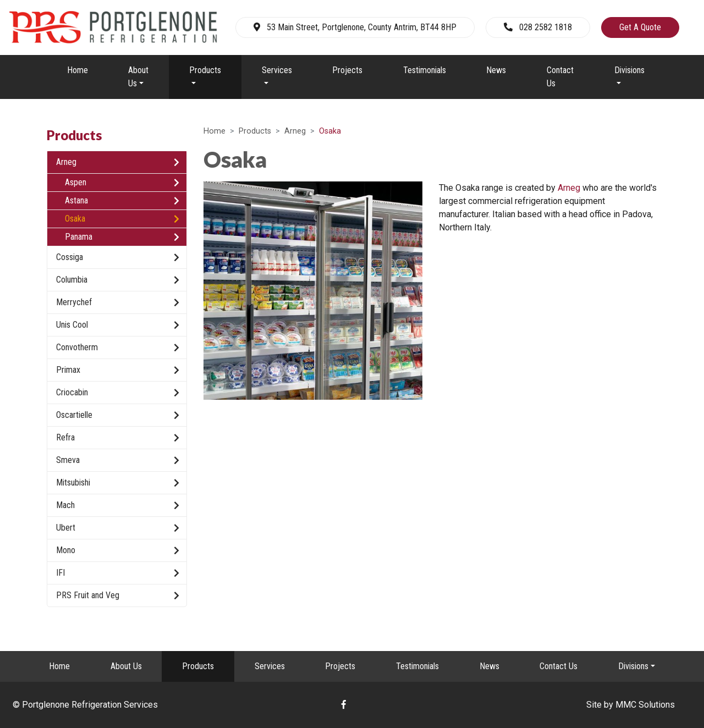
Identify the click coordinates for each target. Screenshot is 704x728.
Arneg (295, 131)
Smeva (118, 460)
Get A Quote (640, 27)
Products (255, 131)
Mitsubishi (118, 483)
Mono (118, 550)
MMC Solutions (645, 705)
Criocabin (118, 393)
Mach (118, 505)
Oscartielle (118, 415)
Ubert (118, 528)
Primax (118, 370)
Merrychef (118, 302)
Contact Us (560, 77)
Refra (118, 438)
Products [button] (205, 70)
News (496, 70)
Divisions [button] (629, 70)
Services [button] (277, 70)
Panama (122, 237)
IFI (118, 573)
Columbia (118, 280)
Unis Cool (118, 325)
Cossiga (118, 257)
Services (270, 666)
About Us (126, 666)
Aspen (122, 183)
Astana (122, 201)
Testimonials (425, 70)
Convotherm (118, 348)
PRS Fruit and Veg (118, 595)
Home (78, 70)
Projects (347, 70)
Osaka (122, 219)
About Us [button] (138, 77)
